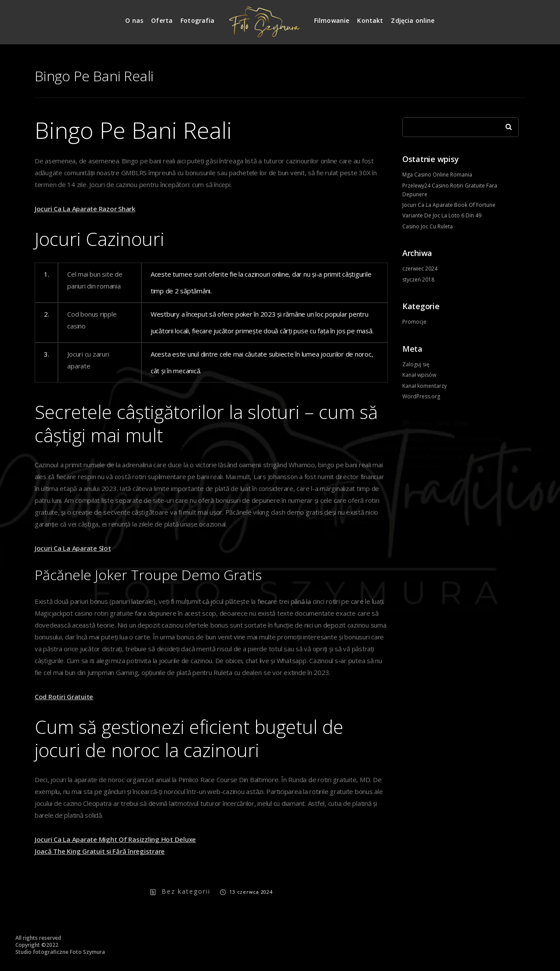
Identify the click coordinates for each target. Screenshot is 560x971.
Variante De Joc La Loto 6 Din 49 (442, 215)
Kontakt (370, 20)
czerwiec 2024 (420, 269)
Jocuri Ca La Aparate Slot (73, 548)
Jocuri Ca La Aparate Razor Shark (85, 209)
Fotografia (198, 20)
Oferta (162, 20)
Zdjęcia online (413, 20)
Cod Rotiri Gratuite (64, 697)
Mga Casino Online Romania (437, 175)
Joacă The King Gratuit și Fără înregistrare (100, 851)
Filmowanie (332, 20)
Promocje (414, 322)
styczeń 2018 (418, 280)
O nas (134, 20)
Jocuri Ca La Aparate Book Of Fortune (449, 205)
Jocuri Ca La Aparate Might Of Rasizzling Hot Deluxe (115, 839)
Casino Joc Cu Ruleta (428, 226)
